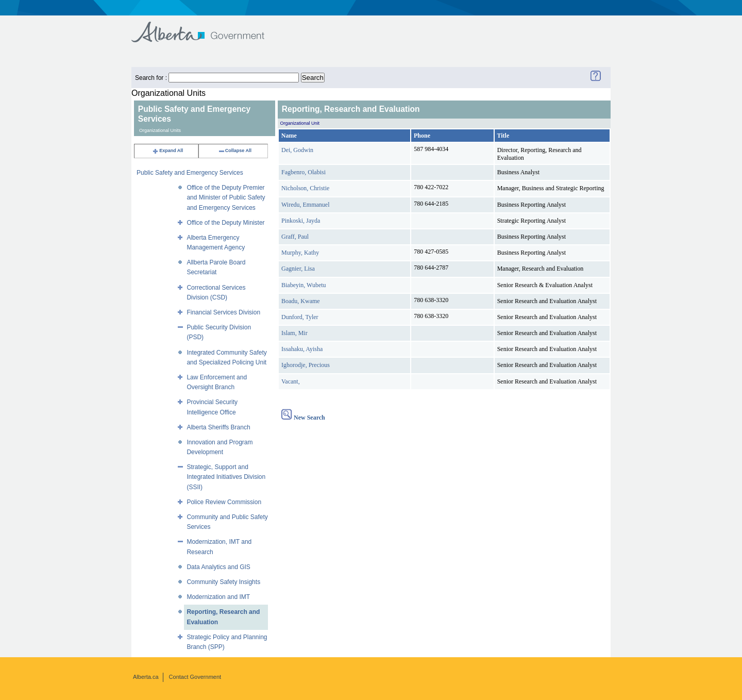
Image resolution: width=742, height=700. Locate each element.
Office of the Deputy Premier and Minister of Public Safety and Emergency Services (226, 197)
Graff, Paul (295, 237)
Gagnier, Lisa (298, 269)
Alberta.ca (146, 677)
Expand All (167, 151)
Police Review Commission (224, 502)
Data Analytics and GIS (218, 567)
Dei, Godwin (297, 150)
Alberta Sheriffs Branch (218, 427)
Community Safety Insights (223, 582)
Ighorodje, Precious (306, 365)
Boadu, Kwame (301, 301)
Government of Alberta (206, 27)
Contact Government (195, 677)
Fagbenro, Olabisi (303, 172)
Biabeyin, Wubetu (304, 285)
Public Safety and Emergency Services (190, 173)
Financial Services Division (223, 312)
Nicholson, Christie (305, 188)
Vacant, (291, 381)
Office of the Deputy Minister (225, 223)
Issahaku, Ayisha (302, 349)
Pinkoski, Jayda (301, 221)
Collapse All (235, 151)
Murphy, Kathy (300, 253)
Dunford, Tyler (300, 317)
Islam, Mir (294, 333)
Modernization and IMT (218, 597)
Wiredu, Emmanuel (306, 205)
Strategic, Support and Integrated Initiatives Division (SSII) (226, 477)
